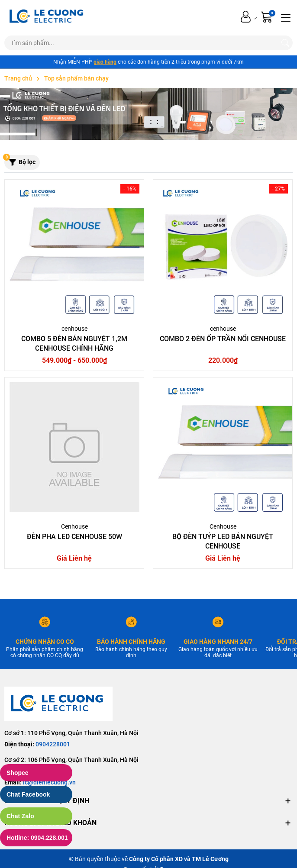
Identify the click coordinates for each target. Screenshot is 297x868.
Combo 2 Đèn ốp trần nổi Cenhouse (223, 339)
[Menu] (286, 17)
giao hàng (105, 62)
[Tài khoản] (246, 17)
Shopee (18, 773)
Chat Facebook (28, 794)
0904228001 (53, 744)
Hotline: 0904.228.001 (37, 838)
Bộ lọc (20, 161)
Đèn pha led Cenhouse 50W (74, 537)
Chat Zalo (20, 816)
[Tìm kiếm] (285, 43)
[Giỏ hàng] (268, 17)
